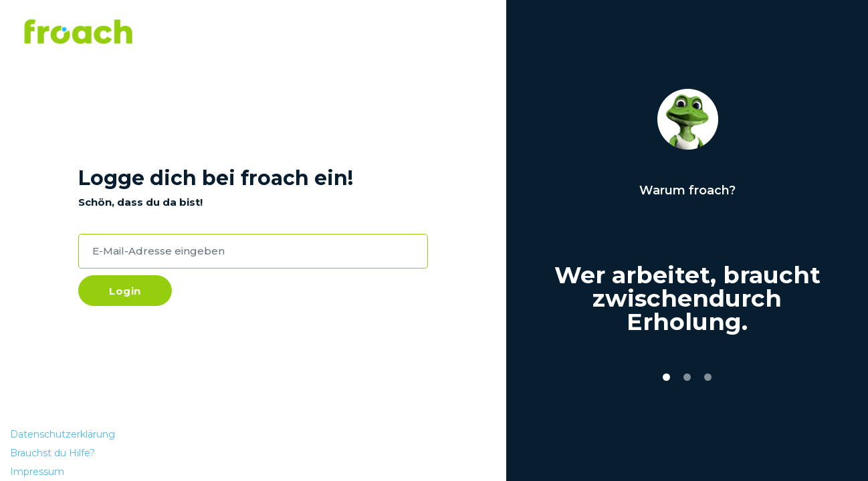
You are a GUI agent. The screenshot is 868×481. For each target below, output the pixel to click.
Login (125, 291)
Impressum (37, 472)
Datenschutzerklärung (63, 434)
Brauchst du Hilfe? (52, 453)
